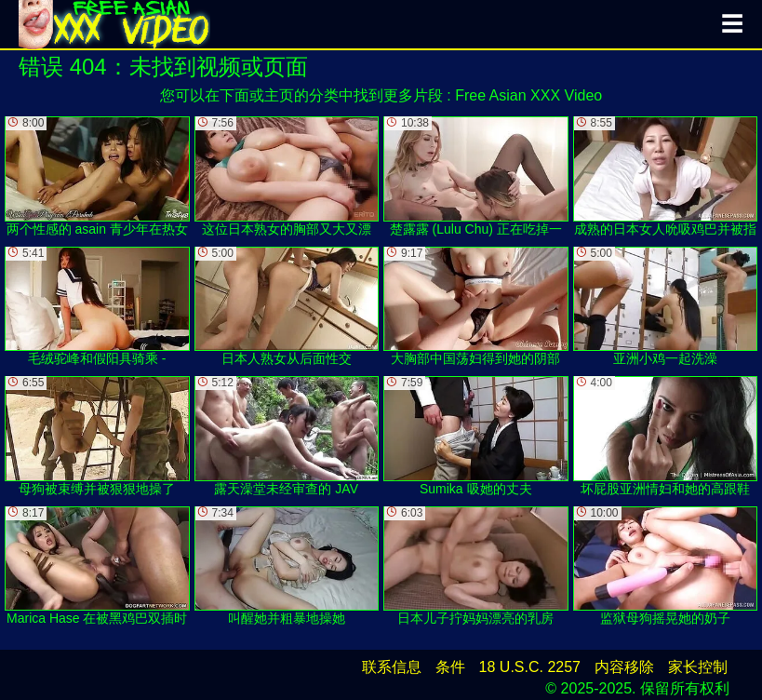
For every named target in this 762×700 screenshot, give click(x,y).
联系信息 (392, 667)
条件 (450, 667)
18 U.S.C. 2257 (530, 667)
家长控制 (698, 667)
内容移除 (624, 667)
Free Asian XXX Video (528, 95)
